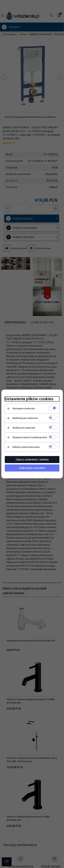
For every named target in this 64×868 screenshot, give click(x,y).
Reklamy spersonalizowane (26, 447)
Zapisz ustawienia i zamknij (32, 460)
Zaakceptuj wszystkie (32, 468)
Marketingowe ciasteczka (25, 418)
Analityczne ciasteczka (24, 428)
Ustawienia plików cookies (29, 399)
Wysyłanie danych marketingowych (30, 437)
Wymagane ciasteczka (24, 408)
